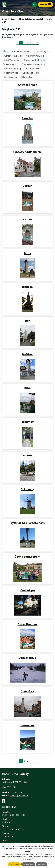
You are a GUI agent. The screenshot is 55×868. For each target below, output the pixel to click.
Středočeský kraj (31, 73)
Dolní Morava (27, 658)
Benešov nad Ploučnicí (28, 152)
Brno (27, 388)
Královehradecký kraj (34, 60)
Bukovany (27, 489)
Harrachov (28, 725)
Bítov (27, 253)
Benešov (28, 118)
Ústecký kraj (11, 77)
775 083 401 (16, 792)
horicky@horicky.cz (19, 796)
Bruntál (28, 455)
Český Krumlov (28, 624)
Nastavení (41, 864)
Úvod (5, 19)
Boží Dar (28, 354)
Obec (13, 19)
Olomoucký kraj (13, 69)
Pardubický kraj (33, 69)
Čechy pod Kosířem (27, 557)
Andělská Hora (28, 85)
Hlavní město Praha (21, 52)
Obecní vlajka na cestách (31, 19)
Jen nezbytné (28, 864)
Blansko (27, 287)
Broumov (28, 422)
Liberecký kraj (12, 64)
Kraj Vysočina (12, 60)
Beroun (28, 186)
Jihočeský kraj (43, 52)
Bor (28, 321)
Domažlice (28, 691)
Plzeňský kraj (11, 73)
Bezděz (28, 219)
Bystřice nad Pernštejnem (28, 523)
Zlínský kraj (28, 77)
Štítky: (5, 51)
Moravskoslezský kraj (34, 64)
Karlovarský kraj (36, 56)
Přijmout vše (14, 864)
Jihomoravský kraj (14, 56)
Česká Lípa (28, 590)
